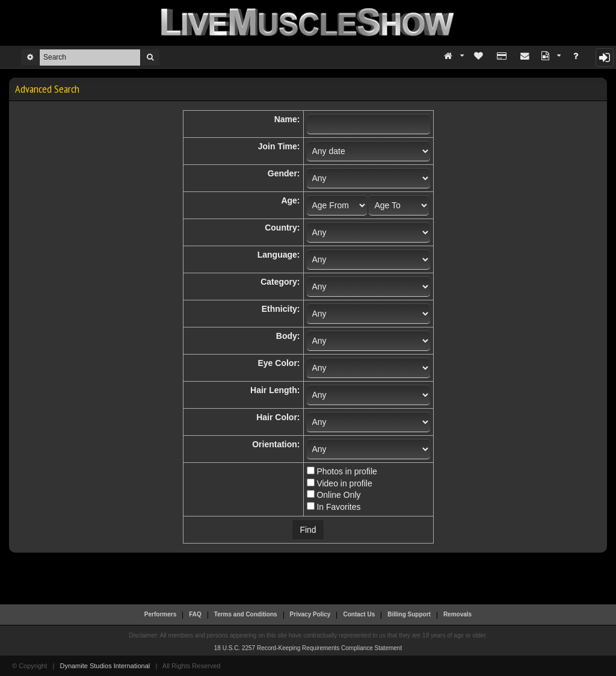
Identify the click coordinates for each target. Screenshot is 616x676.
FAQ (195, 614)
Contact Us (359, 614)
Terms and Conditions (246, 614)
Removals (457, 614)
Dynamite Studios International (105, 666)
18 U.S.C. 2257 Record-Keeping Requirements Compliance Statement (308, 648)
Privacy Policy (310, 614)
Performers (160, 614)
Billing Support (409, 614)
